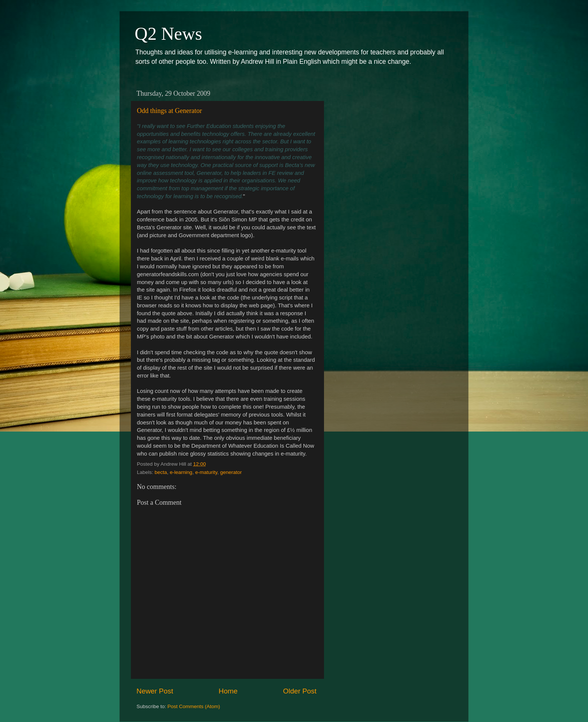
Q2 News (168, 34)
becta (161, 472)
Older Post (300, 691)
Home (228, 691)
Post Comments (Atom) (194, 706)
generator (231, 472)
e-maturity (206, 472)
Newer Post (155, 691)
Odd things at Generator (169, 111)
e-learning (181, 472)
